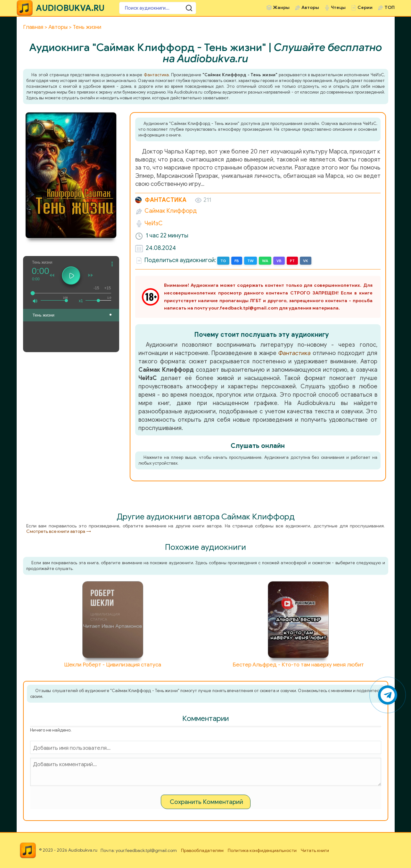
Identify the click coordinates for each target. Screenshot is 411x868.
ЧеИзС (154, 223)
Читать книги (315, 851)
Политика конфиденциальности (262, 851)
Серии (365, 8)
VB (279, 261)
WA (265, 261)
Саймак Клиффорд (171, 211)
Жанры (281, 8)
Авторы (310, 8)
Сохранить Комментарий (206, 802)
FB (237, 261)
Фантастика (156, 75)
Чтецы (338, 8)
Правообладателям (202, 851)
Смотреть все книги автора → (59, 531)
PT (292, 261)
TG (223, 261)
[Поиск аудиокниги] (158, 8)
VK (306, 261)
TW (251, 261)
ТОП (390, 8)
